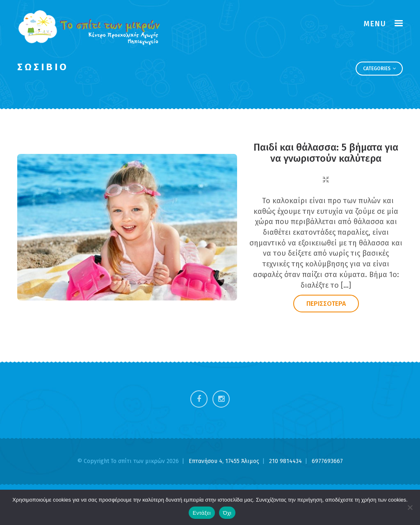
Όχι (227, 513)
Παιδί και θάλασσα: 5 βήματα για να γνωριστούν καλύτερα (326, 153)
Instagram (221, 399)
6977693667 (327, 461)
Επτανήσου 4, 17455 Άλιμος (225, 461)
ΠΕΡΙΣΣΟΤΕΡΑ (326, 304)
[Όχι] (410, 507)
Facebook (199, 399)
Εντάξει (202, 513)
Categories (379, 69)
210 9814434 (286, 461)
